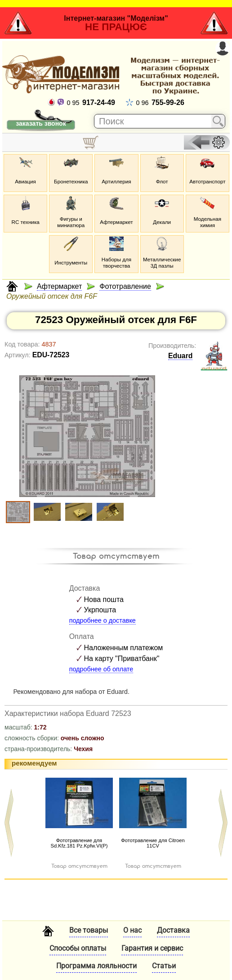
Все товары (89, 930)
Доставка (173, 930)
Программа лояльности (96, 966)
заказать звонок (41, 123)
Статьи (164, 966)
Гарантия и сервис (152, 948)
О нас (132, 930)
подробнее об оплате (101, 669)
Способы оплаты (78, 948)
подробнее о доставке (103, 620)
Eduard (181, 356)
